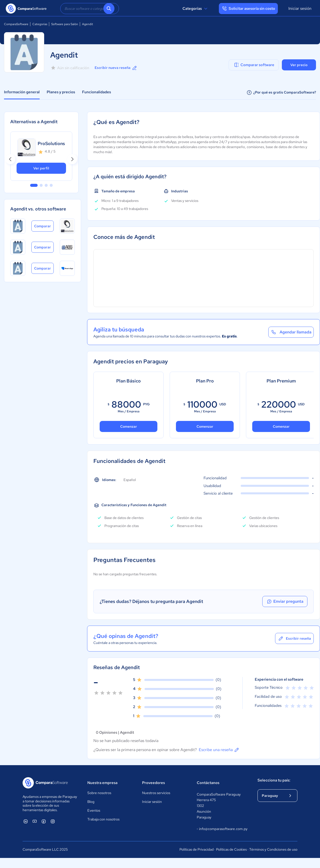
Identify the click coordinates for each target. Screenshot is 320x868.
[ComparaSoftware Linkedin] (26, 821)
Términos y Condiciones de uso (273, 849)
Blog (91, 802)
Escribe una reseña (219, 750)
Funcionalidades (97, 92)
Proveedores (153, 783)
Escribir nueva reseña (116, 68)
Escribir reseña (294, 638)
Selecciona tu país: (274, 780)
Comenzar (129, 426)
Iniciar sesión (300, 8)
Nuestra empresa (102, 783)
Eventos (94, 810)
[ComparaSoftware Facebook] (44, 821)
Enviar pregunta (285, 601)
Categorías (196, 9)
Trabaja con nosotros (103, 819)
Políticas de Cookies (231, 849)
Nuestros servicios (156, 793)
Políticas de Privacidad (197, 849)
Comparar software (254, 65)
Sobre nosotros (99, 793)
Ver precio (299, 65)
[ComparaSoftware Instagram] (53, 821)
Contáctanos (208, 783)
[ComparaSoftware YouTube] (35, 821)
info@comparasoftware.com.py (222, 829)
